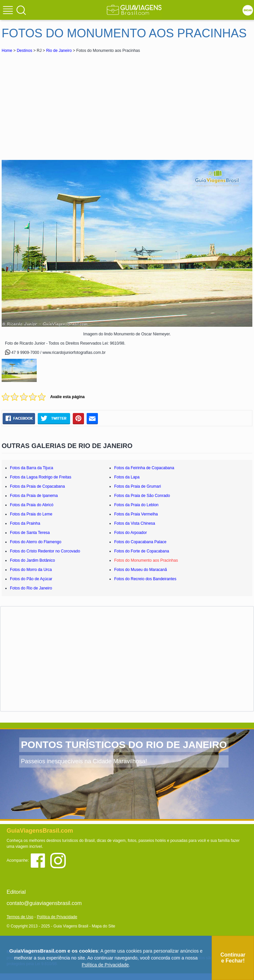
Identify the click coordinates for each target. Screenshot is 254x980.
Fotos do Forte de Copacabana (142, 551)
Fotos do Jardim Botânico (32, 560)
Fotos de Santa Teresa (30, 533)
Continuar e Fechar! (233, 958)
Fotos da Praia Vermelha (136, 514)
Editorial (16, 892)
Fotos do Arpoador (130, 533)
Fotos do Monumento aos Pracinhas (146, 560)
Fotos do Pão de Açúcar (31, 579)
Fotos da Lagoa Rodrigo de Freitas (41, 477)
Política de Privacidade (57, 917)
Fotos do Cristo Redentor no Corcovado (45, 551)
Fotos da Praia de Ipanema (34, 496)
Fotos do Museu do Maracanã (140, 570)
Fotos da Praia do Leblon (136, 505)
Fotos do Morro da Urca (31, 570)
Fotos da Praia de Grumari (137, 486)
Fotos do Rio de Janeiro (31, 588)
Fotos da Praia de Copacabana (37, 486)
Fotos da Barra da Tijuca (32, 468)
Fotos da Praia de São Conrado (142, 496)
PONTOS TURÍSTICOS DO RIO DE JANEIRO (124, 745)
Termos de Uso (20, 917)
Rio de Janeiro (59, 51)
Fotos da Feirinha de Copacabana (144, 468)
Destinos (25, 51)
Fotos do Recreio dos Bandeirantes (145, 579)
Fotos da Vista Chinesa (135, 523)
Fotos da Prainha (25, 523)
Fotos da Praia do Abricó (32, 505)
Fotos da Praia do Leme (31, 514)
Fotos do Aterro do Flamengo (36, 542)
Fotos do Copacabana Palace (140, 542)
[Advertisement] (61, 104)
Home (7, 51)
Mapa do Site (103, 926)
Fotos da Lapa (127, 477)
